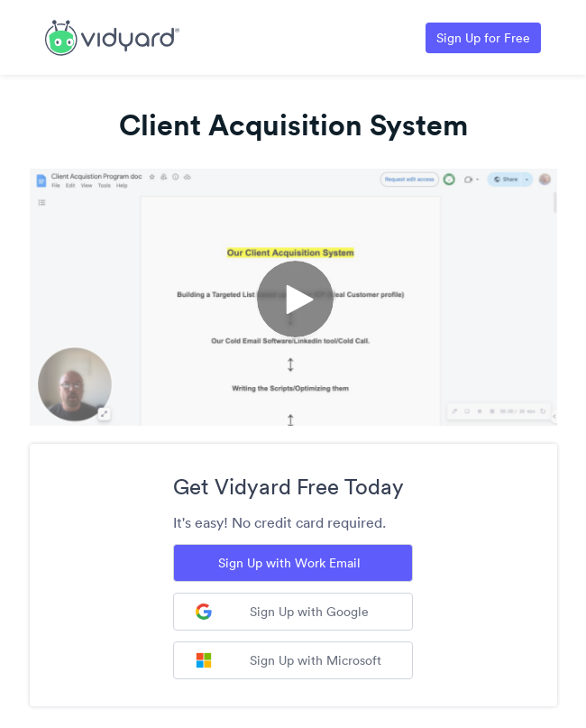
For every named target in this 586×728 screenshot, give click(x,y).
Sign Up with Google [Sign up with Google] (282, 612)
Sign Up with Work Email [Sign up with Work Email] (289, 563)
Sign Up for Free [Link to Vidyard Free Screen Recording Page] (483, 38)
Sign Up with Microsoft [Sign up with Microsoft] (288, 660)
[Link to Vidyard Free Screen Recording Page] (112, 36)
